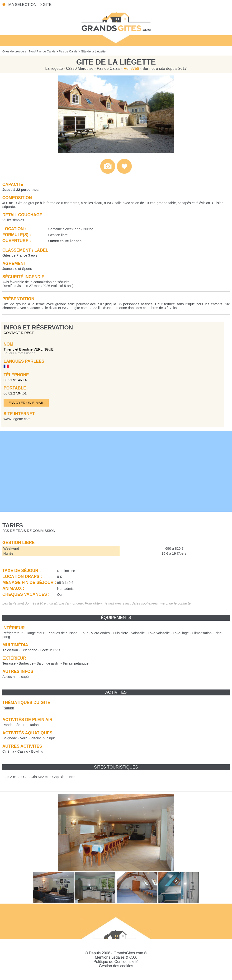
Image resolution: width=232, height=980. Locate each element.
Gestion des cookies (116, 966)
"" (9, 708)
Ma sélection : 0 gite (30, 5)
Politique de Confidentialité (116, 962)
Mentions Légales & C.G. (116, 957)
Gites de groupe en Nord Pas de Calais (29, 51)
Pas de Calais (68, 51)
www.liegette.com (17, 419)
